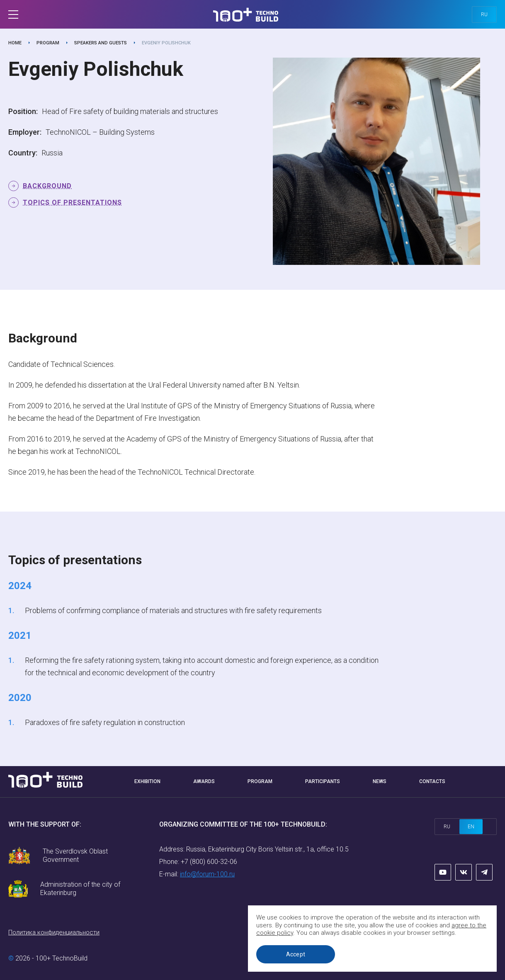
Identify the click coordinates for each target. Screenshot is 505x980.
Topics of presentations (72, 203)
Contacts (432, 781)
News (380, 781)
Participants (323, 781)
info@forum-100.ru (207, 874)
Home (15, 43)
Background (47, 186)
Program (48, 43)
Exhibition (147, 781)
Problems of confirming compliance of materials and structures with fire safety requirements (173, 610)
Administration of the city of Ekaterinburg (80, 889)
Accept (296, 954)
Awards (204, 781)
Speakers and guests (101, 43)
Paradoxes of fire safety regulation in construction (105, 722)
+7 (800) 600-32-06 (209, 862)
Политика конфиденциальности (54, 932)
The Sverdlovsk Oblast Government (75, 855)
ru (484, 15)
